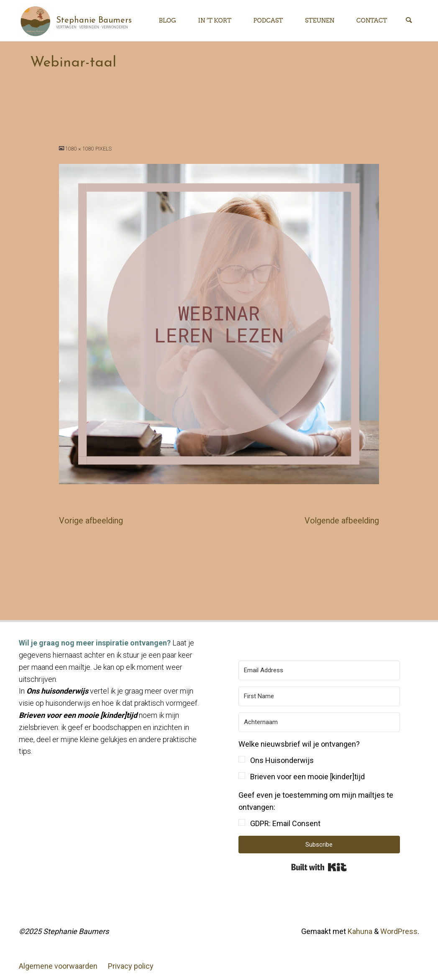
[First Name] (319, 696)
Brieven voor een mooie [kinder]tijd (307, 777)
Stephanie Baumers (94, 20)
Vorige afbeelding (91, 521)
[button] (319, 761)
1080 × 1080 (80, 149)
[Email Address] (319, 670)
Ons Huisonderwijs (282, 760)
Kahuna (359, 931)
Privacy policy (131, 966)
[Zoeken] (409, 21)
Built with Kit (319, 867)
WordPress (399, 931)
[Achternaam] (319, 722)
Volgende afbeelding (342, 521)
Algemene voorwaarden (58, 966)
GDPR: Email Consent (285, 823)
